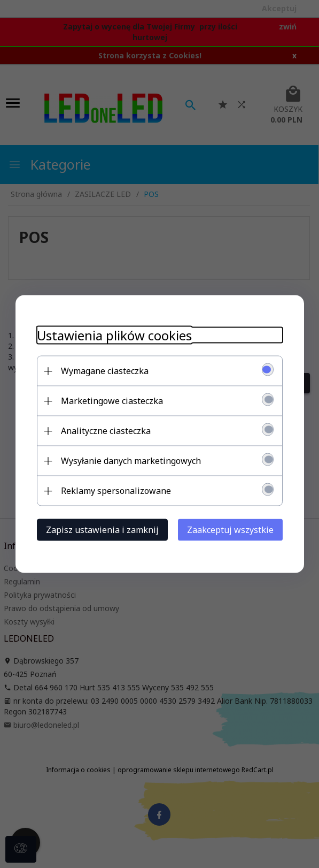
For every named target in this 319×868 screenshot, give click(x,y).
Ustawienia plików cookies (114, 335)
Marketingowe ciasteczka (112, 401)
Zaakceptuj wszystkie (230, 530)
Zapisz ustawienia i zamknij (102, 530)
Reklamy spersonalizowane (116, 491)
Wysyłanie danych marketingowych (131, 461)
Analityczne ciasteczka (106, 431)
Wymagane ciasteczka (105, 371)
